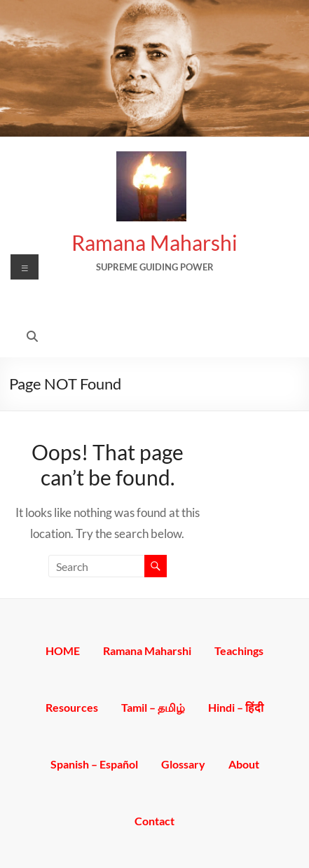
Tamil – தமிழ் (153, 707)
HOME (63, 650)
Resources (72, 707)
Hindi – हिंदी (236, 707)
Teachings (239, 650)
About (244, 763)
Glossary (183, 763)
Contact (154, 820)
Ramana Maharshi (154, 242)
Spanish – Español (94, 763)
